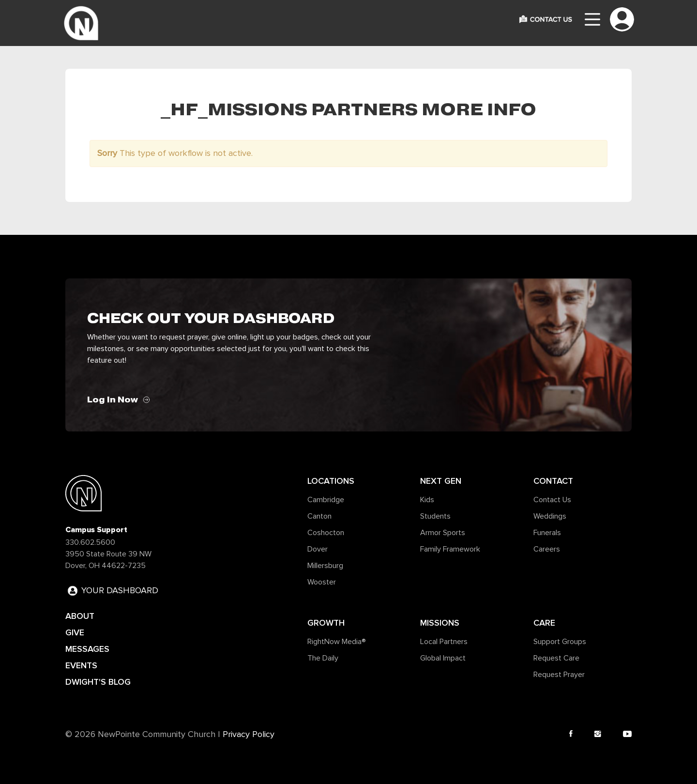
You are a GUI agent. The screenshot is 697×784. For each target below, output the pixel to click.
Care (544, 623)
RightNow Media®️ (337, 642)
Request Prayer (559, 675)
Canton (319, 516)
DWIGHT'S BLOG (98, 682)
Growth (326, 623)
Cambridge (326, 500)
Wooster (322, 582)
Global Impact (443, 658)
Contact (553, 481)
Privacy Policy (249, 735)
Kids (427, 500)
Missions (440, 623)
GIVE (75, 632)
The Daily (323, 658)
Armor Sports (443, 533)
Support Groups (560, 642)
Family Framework (450, 549)
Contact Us (552, 500)
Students (435, 516)
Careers (547, 549)
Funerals (547, 533)
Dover (318, 549)
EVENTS (81, 665)
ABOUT (80, 616)
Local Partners (444, 642)
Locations (331, 481)
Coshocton (326, 533)
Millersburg (325, 566)
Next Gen (441, 481)
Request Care (556, 658)
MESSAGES (87, 649)
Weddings (550, 516)
